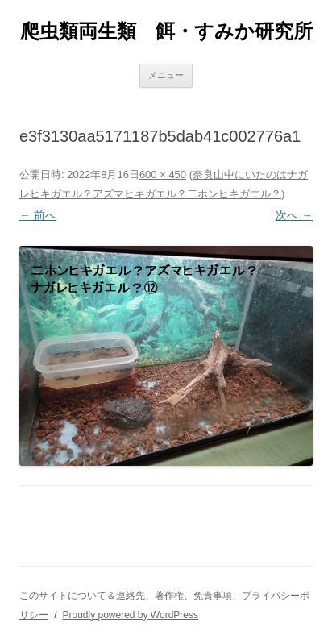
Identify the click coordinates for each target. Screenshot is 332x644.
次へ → (294, 215)
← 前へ (38, 215)
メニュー (166, 75)
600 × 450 (163, 175)
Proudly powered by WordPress (130, 615)
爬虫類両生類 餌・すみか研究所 (166, 31)
